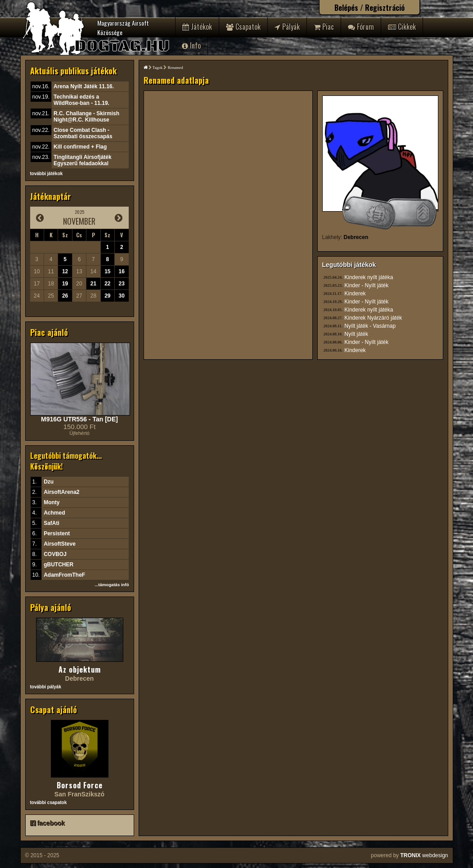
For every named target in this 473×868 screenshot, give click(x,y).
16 (122, 271)
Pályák (287, 27)
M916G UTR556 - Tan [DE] (79, 419)
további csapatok (49, 802)
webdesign (424, 855)
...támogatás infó (112, 585)
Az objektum (80, 669)
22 (107, 284)
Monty (52, 502)
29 (107, 296)
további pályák (46, 687)
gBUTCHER (59, 565)
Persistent (57, 533)
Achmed (54, 513)
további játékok (47, 174)
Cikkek (402, 27)
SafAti (52, 523)
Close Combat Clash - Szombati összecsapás (83, 133)
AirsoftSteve (60, 544)
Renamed (176, 68)
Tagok (158, 68)
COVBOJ (55, 554)
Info (191, 45)
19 (65, 284)
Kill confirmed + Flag (80, 147)
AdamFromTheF (64, 575)
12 (65, 271)
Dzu (49, 482)
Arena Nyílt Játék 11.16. (84, 86)
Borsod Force (80, 785)
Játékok (197, 27)
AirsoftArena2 (61, 492)
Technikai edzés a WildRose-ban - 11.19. (81, 100)
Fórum (361, 27)
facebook (47, 823)
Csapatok (243, 27)
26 (65, 296)
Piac (324, 27)
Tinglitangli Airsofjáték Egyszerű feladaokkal (83, 160)
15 (107, 271)
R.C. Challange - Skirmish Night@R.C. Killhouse (86, 117)
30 (122, 296)
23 (122, 284)
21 (93, 284)
